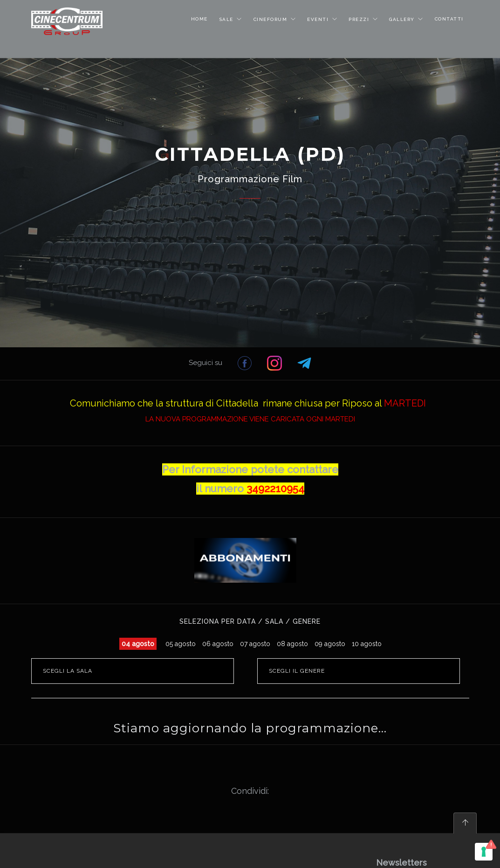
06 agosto (218, 644)
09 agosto (330, 644)
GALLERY (403, 19)
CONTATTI (449, 19)
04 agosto (138, 644)
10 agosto (367, 644)
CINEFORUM (271, 19)
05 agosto (181, 644)
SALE (227, 19)
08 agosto (292, 644)
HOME (199, 19)
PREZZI (360, 19)
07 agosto (255, 644)
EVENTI (319, 19)
